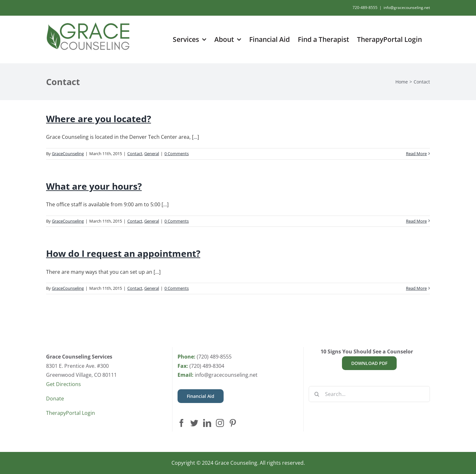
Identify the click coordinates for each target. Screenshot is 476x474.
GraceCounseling (68, 154)
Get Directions (63, 384)
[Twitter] (194, 423)
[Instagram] (220, 423)
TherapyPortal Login (71, 413)
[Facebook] (182, 423)
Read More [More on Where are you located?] (416, 154)
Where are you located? (99, 119)
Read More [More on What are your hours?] (416, 221)
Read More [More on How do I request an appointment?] (416, 288)
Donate (55, 399)
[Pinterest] (233, 423)
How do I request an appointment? (123, 253)
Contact (135, 154)
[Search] (317, 394)
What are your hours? (94, 186)
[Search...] (369, 394)
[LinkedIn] (207, 423)
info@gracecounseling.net (407, 8)
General (152, 154)
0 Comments (177, 154)
